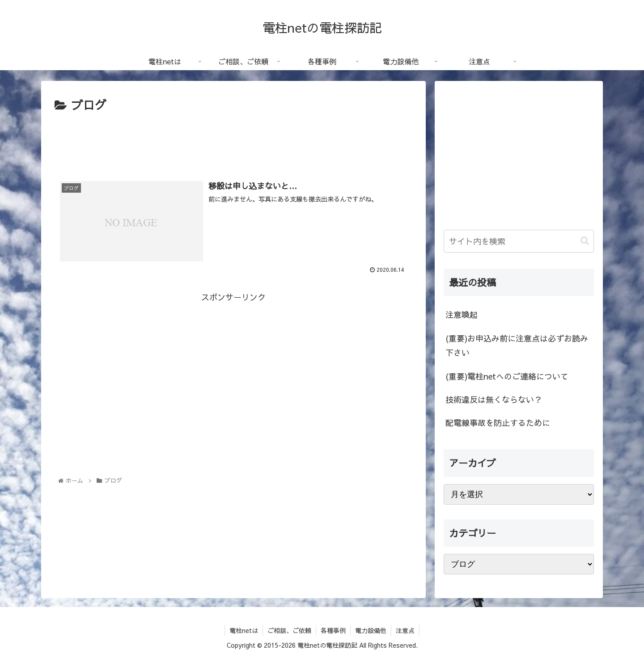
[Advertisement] (233, 140)
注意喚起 (462, 314)
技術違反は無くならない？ (494, 399)
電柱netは (244, 630)
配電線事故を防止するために (498, 423)
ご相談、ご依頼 (289, 630)
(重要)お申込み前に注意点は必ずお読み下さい (517, 345)
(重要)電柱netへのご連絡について (507, 376)
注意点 (405, 630)
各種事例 (333, 630)
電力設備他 (371, 630)
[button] (585, 241)
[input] (519, 241)
